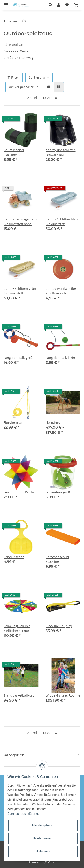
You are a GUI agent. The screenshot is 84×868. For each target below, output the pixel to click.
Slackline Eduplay (59, 626)
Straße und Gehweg (18, 58)
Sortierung (37, 77)
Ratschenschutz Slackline (58, 559)
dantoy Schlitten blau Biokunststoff (62, 222)
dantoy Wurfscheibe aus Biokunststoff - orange (61, 291)
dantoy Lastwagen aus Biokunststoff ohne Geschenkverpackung (20, 222)
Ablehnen (43, 851)
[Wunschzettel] (67, 5)
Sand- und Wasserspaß (21, 51)
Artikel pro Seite (21, 87)
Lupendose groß (58, 492)
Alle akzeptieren (43, 825)
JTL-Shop (50, 862)
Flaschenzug (13, 422)
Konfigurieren (43, 838)
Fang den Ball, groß (18, 358)
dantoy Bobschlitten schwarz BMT (61, 152)
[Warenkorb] (76, 5)
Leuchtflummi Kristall (20, 492)
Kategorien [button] (14, 755)
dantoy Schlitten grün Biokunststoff (20, 291)
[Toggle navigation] (6, 3)
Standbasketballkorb (19, 695)
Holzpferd (53, 422)
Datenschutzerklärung (23, 814)
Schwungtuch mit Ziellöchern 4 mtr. (17, 628)
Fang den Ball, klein (60, 358)
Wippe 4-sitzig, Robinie (63, 695)
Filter (13, 77)
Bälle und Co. (14, 45)
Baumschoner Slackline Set (14, 152)
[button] (52, 5)
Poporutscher (14, 557)
